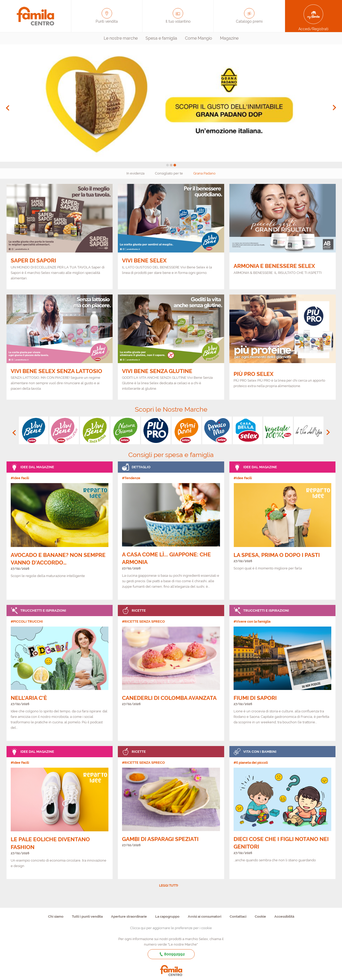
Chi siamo (56, 916)
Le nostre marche (121, 38)
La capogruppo (167, 916)
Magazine (229, 38)
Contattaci (238, 916)
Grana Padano (204, 173)
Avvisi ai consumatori (205, 916)
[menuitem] (121, 38)
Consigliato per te (169, 173)
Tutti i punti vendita (87, 916)
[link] (60, 531)
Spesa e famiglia (161, 38)
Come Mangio (199, 38)
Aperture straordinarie (129, 916)
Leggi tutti (168, 886)
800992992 (171, 954)
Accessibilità (284, 916)
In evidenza (135, 173)
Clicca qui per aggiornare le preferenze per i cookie (171, 928)
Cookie (260, 916)
